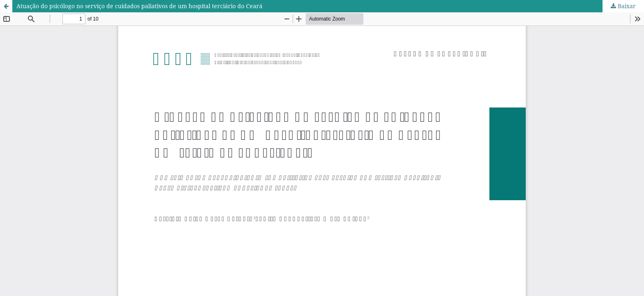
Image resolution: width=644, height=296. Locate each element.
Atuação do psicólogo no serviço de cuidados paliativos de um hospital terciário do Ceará (139, 6)
